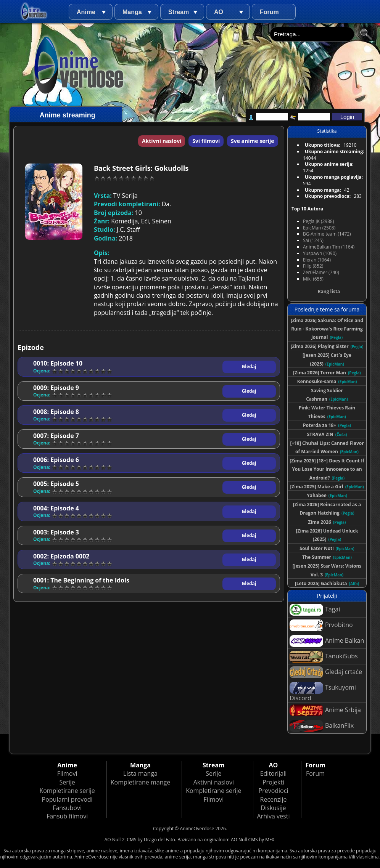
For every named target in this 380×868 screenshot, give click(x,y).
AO (219, 12)
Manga (132, 12)
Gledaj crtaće (326, 672)
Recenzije (274, 799)
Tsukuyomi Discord (323, 692)
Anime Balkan (327, 641)
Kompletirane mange (140, 782)
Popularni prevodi (67, 799)
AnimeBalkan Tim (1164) (329, 247)
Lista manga (140, 773)
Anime (86, 12)
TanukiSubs (324, 657)
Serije (67, 782)
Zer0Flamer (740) (321, 272)
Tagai (315, 610)
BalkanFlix (322, 726)
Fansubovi (67, 808)
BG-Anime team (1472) (327, 234)
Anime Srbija (325, 710)
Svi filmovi (206, 141)
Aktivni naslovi (162, 141)
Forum (269, 12)
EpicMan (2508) (319, 228)
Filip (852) (313, 266)
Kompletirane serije (67, 791)
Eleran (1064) (317, 260)
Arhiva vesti (274, 816)
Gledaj (249, 367)
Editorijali (274, 773)
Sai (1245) (313, 240)
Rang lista (329, 291)
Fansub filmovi (67, 816)
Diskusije (273, 808)
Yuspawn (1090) (320, 253)
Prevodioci (274, 791)
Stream (179, 12)
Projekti (273, 782)
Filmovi (67, 773)
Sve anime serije (253, 141)
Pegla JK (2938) (319, 221)
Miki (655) (313, 279)
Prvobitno (321, 625)
